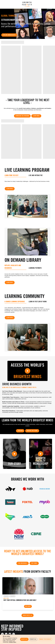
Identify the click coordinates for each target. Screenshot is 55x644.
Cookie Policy (12, 642)
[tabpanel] (27, 182)
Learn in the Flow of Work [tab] (38, 301)
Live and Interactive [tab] (36, 175)
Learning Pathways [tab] (35, 268)
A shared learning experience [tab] (15, 301)
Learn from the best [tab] (12, 175)
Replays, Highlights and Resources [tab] (13, 267)
